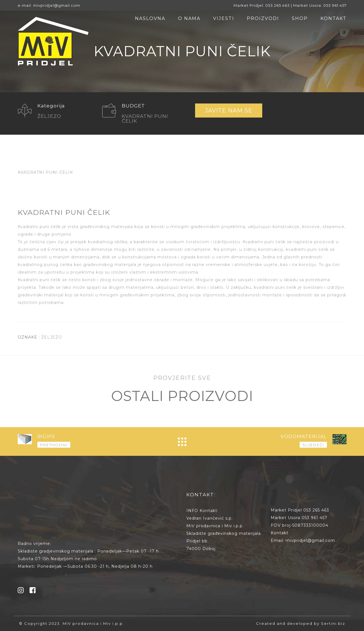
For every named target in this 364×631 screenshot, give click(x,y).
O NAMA (189, 18)
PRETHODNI (54, 445)
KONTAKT (334, 18)
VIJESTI (224, 18)
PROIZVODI (263, 18)
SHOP (300, 18)
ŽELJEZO (52, 337)
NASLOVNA (150, 18)
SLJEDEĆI (313, 445)
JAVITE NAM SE (229, 111)
